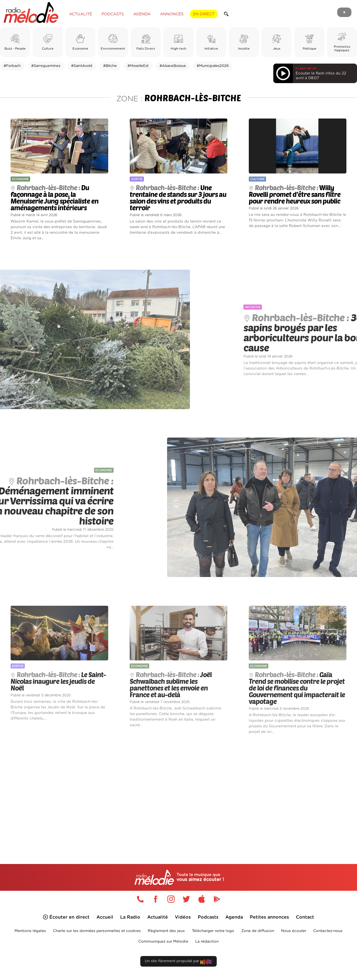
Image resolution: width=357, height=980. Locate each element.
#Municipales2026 (213, 66)
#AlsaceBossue (173, 66)
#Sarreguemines (46, 66)
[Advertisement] (178, 793)
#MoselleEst (138, 66)
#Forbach (12, 66)
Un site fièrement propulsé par (178, 962)
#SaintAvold (82, 66)
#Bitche (110, 66)
